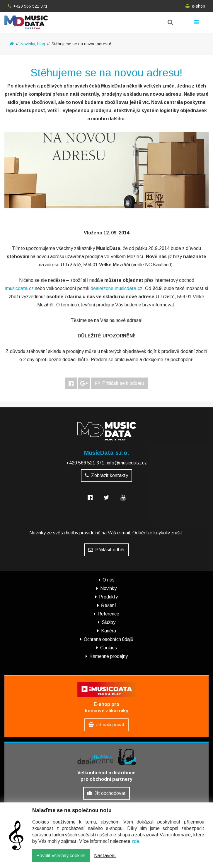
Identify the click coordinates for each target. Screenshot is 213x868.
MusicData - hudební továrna (26, 22)
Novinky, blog (33, 44)
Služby (109, 622)
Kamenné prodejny (109, 656)
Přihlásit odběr (106, 550)
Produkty (108, 597)
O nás (109, 580)
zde (135, 843)
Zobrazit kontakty (106, 475)
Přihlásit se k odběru (120, 383)
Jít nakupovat (106, 725)
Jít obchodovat (106, 793)
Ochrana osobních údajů (109, 639)
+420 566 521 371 (28, 6)
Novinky (108, 588)
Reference (108, 614)
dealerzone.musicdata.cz (116, 288)
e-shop (195, 6)
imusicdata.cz (19, 288)
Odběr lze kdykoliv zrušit (157, 533)
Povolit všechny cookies (61, 857)
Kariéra (109, 631)
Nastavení (105, 857)
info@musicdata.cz (127, 463)
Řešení (109, 605)
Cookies (109, 648)
